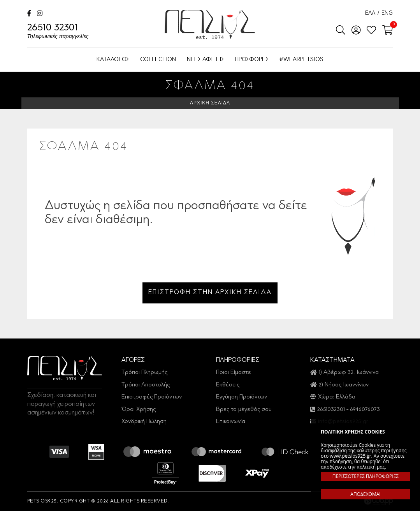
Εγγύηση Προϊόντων (242, 399)
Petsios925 (210, 24)
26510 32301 (58, 32)
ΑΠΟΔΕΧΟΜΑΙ (365, 494)
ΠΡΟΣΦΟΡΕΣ (252, 60)
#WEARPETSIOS (301, 60)
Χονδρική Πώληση (144, 424)
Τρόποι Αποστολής (146, 387)
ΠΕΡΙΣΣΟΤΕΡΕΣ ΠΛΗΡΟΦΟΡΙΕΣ (366, 476)
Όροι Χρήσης (139, 412)
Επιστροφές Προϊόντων (152, 399)
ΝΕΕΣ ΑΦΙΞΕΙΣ (206, 60)
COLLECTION (158, 60)
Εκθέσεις (228, 387)
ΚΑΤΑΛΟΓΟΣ (113, 60)
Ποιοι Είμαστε (234, 375)
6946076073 (365, 412)
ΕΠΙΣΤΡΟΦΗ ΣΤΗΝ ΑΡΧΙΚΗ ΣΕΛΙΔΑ (210, 294)
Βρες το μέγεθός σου (244, 412)
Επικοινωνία (231, 424)
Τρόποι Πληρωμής (144, 375)
